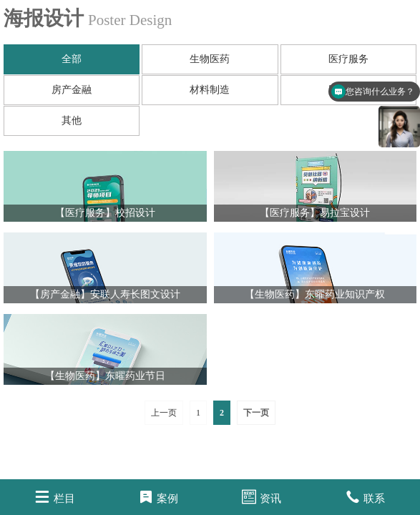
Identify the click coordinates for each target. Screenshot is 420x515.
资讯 (262, 497)
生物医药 (210, 59)
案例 (158, 497)
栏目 (55, 497)
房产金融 (72, 90)
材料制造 (210, 90)
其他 (72, 121)
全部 (72, 59)
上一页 (164, 413)
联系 (365, 497)
